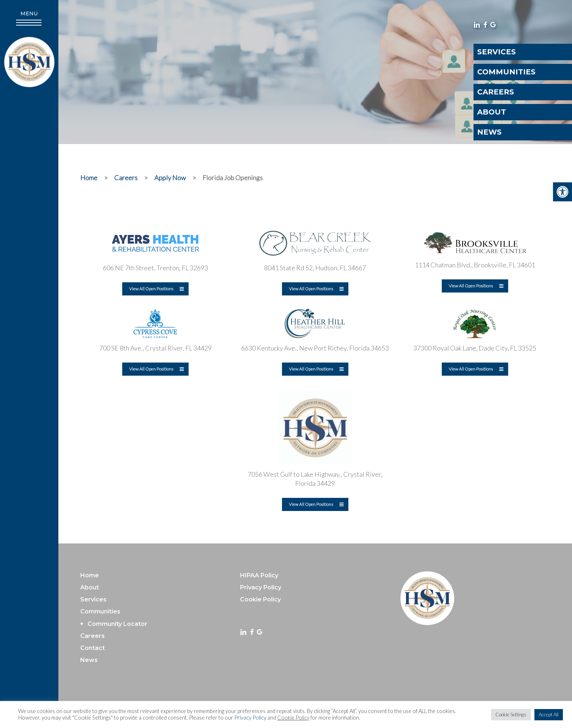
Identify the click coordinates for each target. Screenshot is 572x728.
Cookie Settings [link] (511, 715)
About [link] (90, 587)
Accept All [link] (549, 715)
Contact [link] (92, 648)
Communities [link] (100, 611)
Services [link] (93, 599)
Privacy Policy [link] (250, 718)
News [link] (89, 660)
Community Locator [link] (117, 624)
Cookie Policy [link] (293, 718)
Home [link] (90, 575)
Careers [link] (92, 636)
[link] (563, 192)
